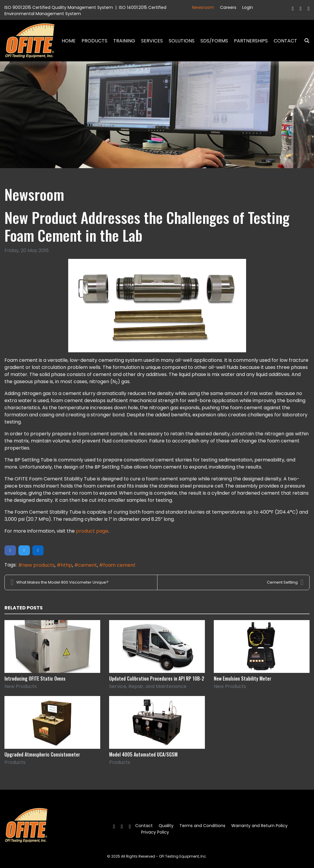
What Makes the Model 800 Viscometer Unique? (60, 582)
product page (92, 531)
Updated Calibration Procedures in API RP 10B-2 (157, 679)
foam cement (119, 565)
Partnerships (251, 41)
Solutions (182, 41)
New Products (21, 686)
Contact (285, 41)
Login (248, 7)
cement (88, 565)
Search (305, 41)
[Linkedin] (309, 8)
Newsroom (203, 7)
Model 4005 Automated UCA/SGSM (143, 754)
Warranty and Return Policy (259, 826)
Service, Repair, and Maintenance (148, 686)
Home (69, 41)
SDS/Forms (214, 41)
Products (94, 41)
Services (152, 41)
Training (124, 41)
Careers (228, 7)
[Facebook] (293, 8)
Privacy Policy (155, 832)
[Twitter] (301, 8)
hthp (66, 565)
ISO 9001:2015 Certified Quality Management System (59, 7)
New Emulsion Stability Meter (243, 679)
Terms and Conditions (202, 826)
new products (38, 565)
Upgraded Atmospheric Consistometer (42, 754)
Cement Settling (285, 582)
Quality (166, 826)
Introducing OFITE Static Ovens (35, 679)
